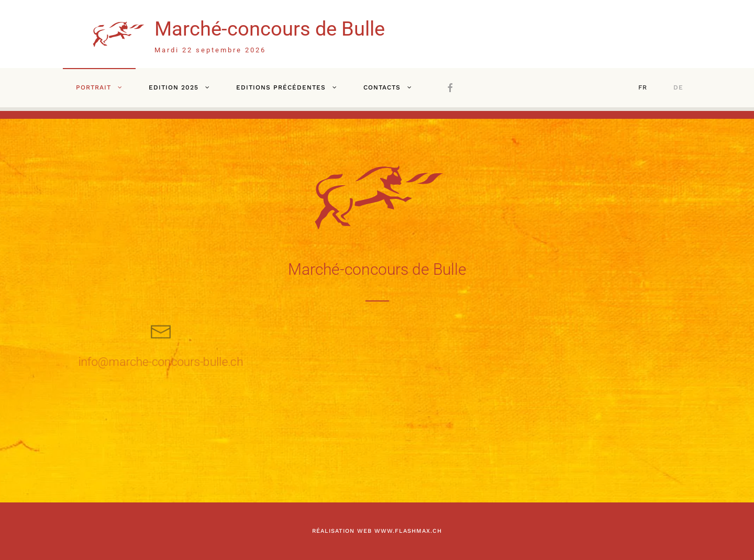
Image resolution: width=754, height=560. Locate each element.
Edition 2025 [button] (174, 87)
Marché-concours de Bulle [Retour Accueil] (270, 29)
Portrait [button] (93, 87)
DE (678, 87)
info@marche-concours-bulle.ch (161, 362)
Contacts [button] (382, 87)
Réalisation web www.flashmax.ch (377, 531)
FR (643, 87)
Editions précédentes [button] (281, 87)
